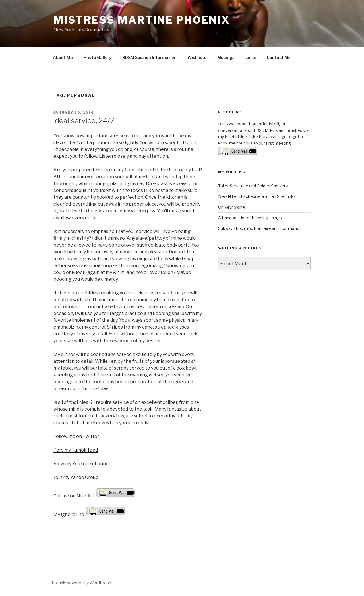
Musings (226, 57)
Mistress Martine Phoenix (142, 20)
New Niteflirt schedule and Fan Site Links (257, 196)
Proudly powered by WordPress (81, 583)
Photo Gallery (98, 57)
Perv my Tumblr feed (76, 450)
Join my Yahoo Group (76, 477)
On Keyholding (232, 207)
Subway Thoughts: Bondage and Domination (260, 228)
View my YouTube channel (82, 464)
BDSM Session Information (149, 57)
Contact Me (279, 57)
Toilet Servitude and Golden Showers (253, 186)
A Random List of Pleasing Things (250, 218)
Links (251, 57)
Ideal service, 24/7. (84, 121)
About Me (63, 57)
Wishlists (197, 57)
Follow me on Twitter (76, 436)
